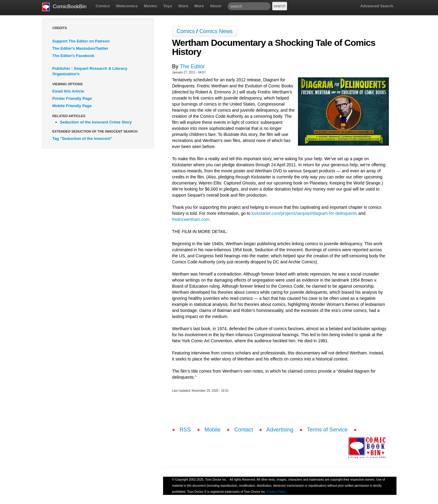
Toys (168, 6)
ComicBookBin (64, 7)
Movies (150, 6)
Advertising (280, 430)
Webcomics (127, 6)
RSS (185, 430)
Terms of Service (327, 430)
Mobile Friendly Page (72, 106)
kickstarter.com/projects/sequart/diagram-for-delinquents (304, 213)
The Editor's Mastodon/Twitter (80, 48)
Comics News (216, 31)
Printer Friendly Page (72, 98)
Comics (103, 6)
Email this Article (68, 91)
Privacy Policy (276, 492)
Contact (244, 430)
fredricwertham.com (191, 219)
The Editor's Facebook (74, 56)
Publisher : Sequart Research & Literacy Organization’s (90, 71)
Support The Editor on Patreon (81, 41)
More (199, 6)
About (216, 6)
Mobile (213, 430)
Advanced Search (377, 6)
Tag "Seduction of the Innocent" (82, 139)
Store (183, 6)
